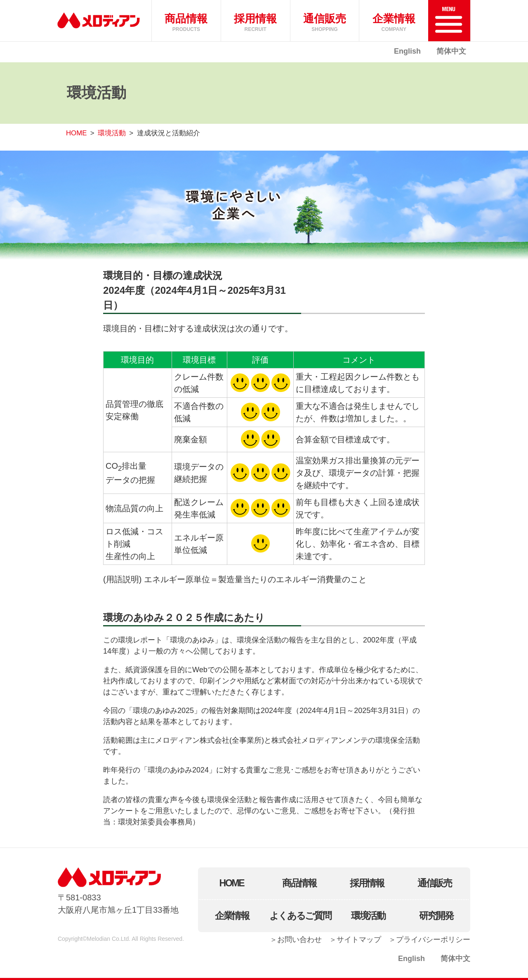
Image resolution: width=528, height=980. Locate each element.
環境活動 (112, 133)
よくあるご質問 (300, 916)
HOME (76, 133)
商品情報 (299, 883)
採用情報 (367, 883)
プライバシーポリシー (433, 940)
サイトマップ (359, 940)
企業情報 (232, 916)
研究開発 (436, 916)
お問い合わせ (299, 940)
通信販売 (435, 883)
